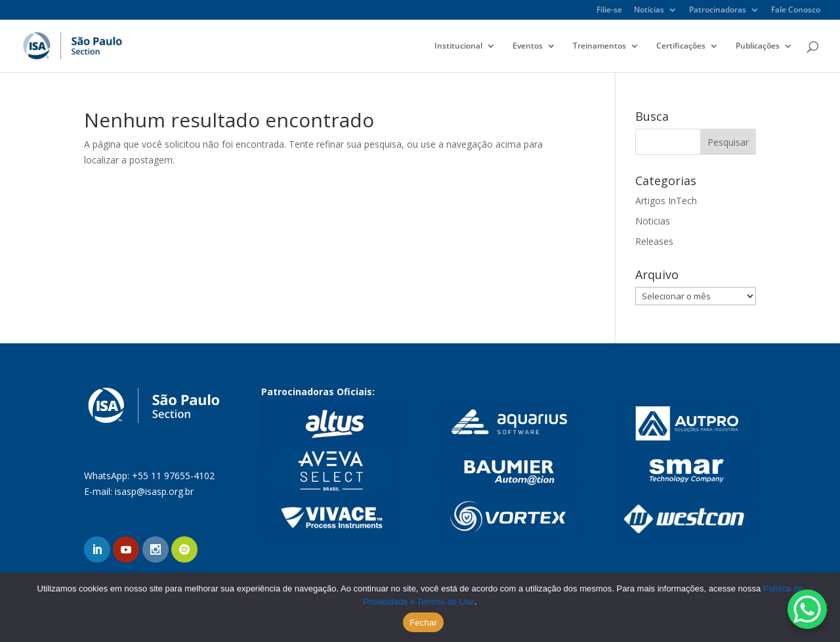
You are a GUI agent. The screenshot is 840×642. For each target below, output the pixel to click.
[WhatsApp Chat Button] (807, 609)
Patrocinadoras (718, 11)
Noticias (653, 221)
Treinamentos (599, 46)
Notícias (649, 11)
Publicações (758, 46)
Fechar (423, 623)
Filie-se (609, 11)
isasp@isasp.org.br (154, 491)
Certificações (681, 46)
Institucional (458, 46)
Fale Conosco (796, 11)
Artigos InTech (666, 201)
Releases (654, 241)
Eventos (528, 46)
